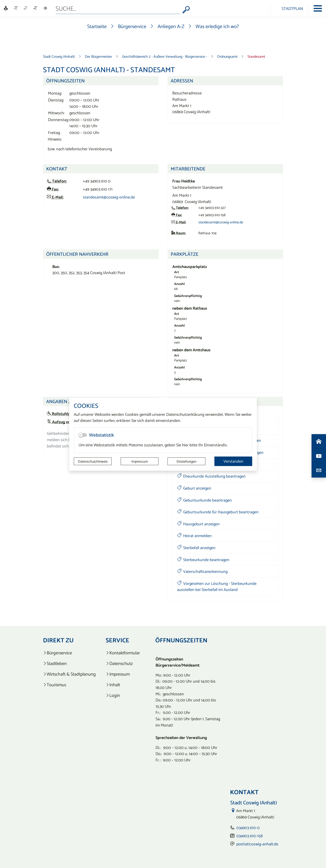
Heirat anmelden (194, 536)
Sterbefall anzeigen (196, 548)
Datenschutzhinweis (93, 461)
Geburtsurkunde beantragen (204, 500)
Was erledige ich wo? (217, 26)
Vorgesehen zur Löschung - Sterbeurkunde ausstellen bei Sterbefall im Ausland (217, 587)
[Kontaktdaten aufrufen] (319, 470)
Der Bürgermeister (98, 56)
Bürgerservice (132, 26)
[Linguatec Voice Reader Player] (6, 8)
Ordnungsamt (227, 56)
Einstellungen (186, 461)
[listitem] (69, 653)
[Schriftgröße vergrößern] (35, 8)
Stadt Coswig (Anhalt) (59, 56)
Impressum (140, 461)
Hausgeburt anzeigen (198, 524)
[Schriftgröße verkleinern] (16, 8)
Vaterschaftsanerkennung (202, 571)
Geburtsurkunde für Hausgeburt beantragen (218, 512)
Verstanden (233, 461)
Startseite (97, 26)
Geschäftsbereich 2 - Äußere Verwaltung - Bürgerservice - (165, 56)
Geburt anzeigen (194, 488)
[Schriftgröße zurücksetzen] (26, 8)
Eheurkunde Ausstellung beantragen (211, 476)
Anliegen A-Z (171, 26)
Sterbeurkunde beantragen (203, 560)
